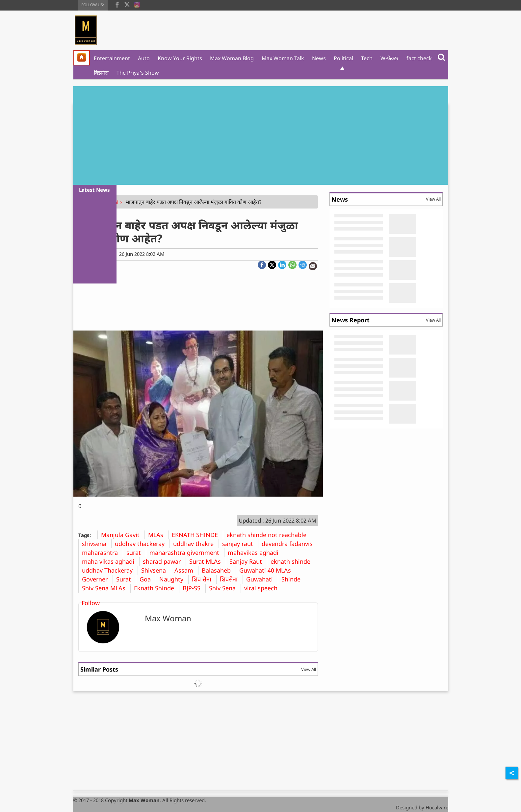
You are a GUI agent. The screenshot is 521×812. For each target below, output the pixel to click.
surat (136, 553)
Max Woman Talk (283, 58)
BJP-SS (194, 588)
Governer (97, 579)
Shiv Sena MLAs (106, 588)
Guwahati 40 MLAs (268, 570)
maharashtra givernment (187, 553)
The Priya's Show (138, 73)
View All (309, 669)
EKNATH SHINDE (197, 535)
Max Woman (168, 618)
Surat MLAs (208, 561)
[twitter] (127, 4)
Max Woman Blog (232, 58)
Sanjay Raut (248, 561)
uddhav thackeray (142, 544)
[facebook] (117, 4)
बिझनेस (101, 73)
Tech (367, 58)
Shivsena (156, 570)
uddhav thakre (196, 544)
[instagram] (137, 4)
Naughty (174, 579)
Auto (144, 58)
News (319, 58)
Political (343, 58)
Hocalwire (437, 807)
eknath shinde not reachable (269, 535)
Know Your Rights (180, 58)
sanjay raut (240, 544)
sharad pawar (164, 561)
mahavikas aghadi (256, 553)
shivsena (97, 544)
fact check (419, 58)
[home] (82, 58)
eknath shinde (293, 561)
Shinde (293, 579)
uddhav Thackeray (110, 570)
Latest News (94, 190)
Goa (148, 579)
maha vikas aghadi (111, 561)
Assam (186, 570)
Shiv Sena (225, 588)
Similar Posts (99, 669)
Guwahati (262, 579)
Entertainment (112, 58)
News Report (351, 320)
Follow (91, 603)
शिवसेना (231, 579)
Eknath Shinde (156, 588)
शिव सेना (204, 579)
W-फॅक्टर (390, 58)
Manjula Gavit (123, 535)
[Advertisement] (261, 135)
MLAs (158, 535)
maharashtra (102, 553)
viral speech (263, 588)
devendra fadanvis (290, 544)
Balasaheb (219, 570)
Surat (126, 579)
